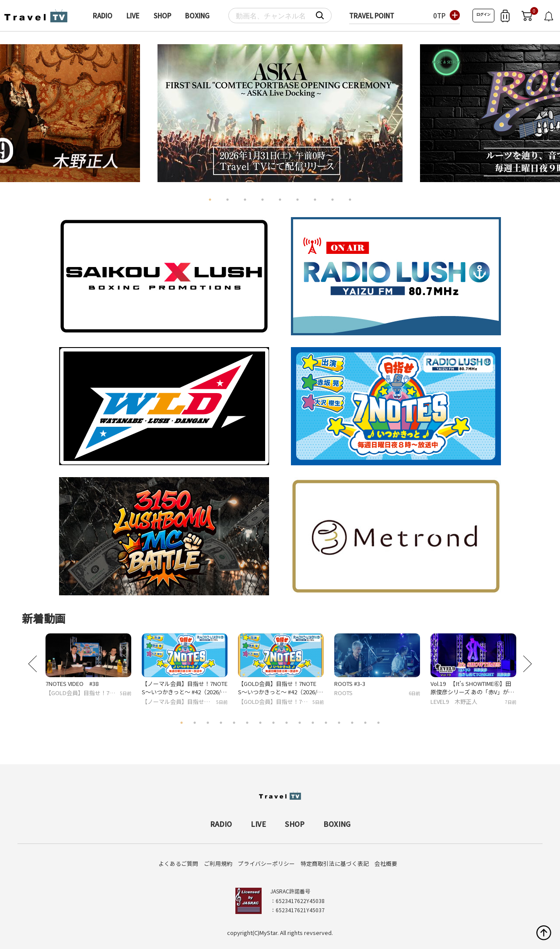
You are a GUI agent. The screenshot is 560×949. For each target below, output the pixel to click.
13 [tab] (339, 723)
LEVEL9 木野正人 (454, 701)
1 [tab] (210, 200)
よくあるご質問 (178, 863)
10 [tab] (300, 723)
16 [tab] (378, 723)
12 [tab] (326, 723)
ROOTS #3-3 (350, 684)
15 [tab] (365, 723)
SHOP (162, 16)
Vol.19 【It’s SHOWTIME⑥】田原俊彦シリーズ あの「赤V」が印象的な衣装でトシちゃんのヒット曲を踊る (473, 688)
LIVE (133, 16)
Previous (16, 109)
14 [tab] (352, 723)
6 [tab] (297, 200)
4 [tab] (262, 200)
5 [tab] (280, 200)
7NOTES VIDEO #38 (72, 684)
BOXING (197, 16)
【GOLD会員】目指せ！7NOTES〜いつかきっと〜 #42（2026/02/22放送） (279, 688)
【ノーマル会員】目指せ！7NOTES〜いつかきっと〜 (177, 702)
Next (544, 109)
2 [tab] (227, 200)
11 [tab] (313, 723)
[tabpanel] (280, 113)
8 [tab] (332, 200)
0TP (439, 16)
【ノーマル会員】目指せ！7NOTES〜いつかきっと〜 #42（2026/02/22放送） (185, 688)
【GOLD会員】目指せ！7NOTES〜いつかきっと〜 (82, 693)
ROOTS (343, 693)
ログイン (483, 14)
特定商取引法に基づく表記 (335, 863)
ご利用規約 (218, 863)
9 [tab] (350, 200)
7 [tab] (315, 200)
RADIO (103, 16)
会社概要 (386, 863)
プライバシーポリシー (266, 863)
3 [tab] (245, 200)
